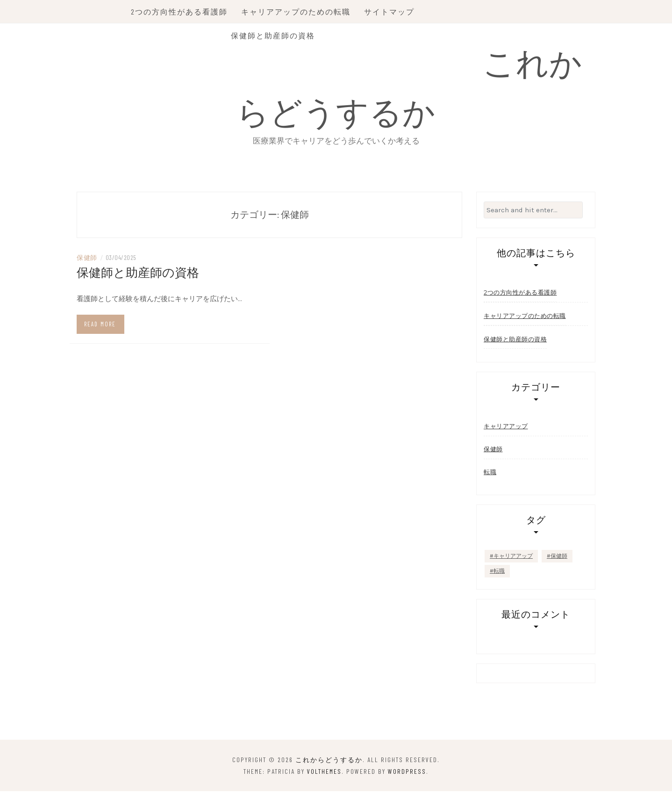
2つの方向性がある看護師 (181, 11)
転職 (490, 474)
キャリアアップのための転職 (298, 11)
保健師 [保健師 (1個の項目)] (559, 558)
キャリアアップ (506, 428)
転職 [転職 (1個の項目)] (499, 573)
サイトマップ (391, 11)
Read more (100, 325)
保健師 (87, 259)
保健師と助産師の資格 (275, 35)
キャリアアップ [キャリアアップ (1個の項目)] (513, 558)
